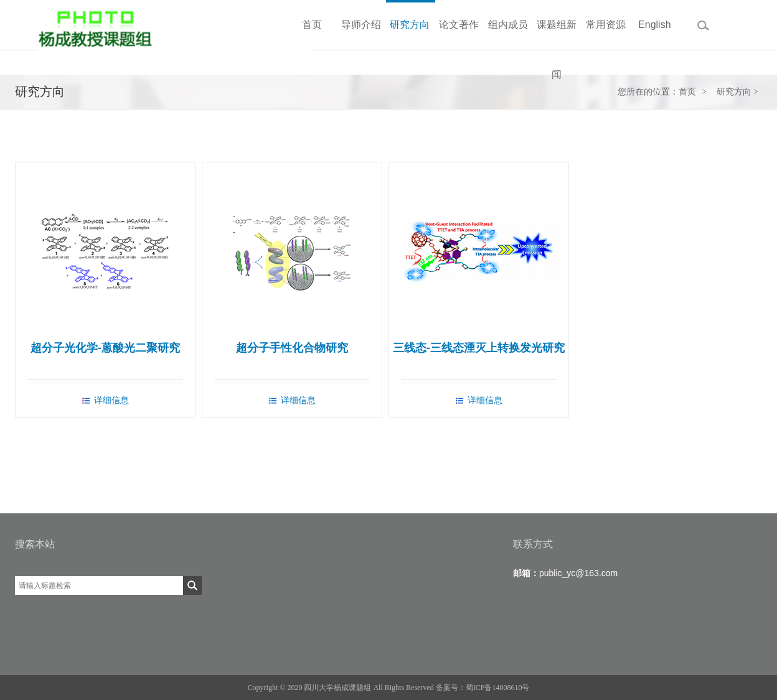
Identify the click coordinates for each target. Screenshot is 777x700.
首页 (687, 92)
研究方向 (734, 92)
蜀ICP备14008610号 (498, 688)
